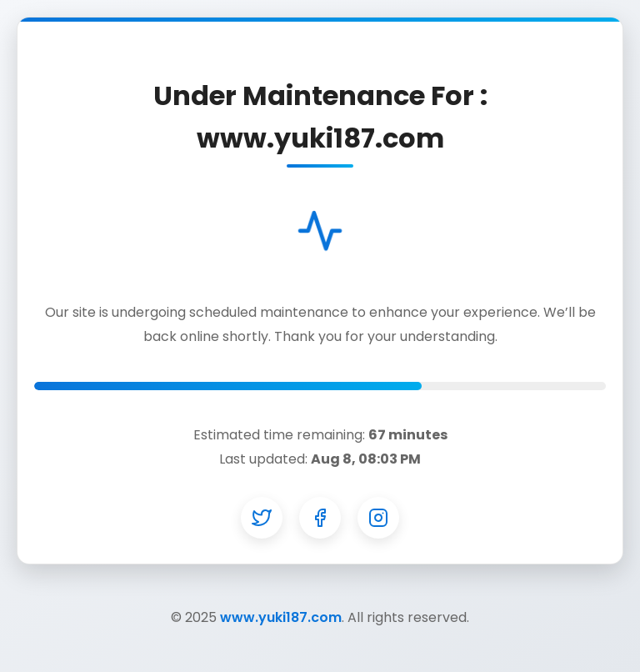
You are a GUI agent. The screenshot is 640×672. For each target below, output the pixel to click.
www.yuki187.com (281, 617)
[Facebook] (320, 518)
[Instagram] (378, 518)
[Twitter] (262, 518)
